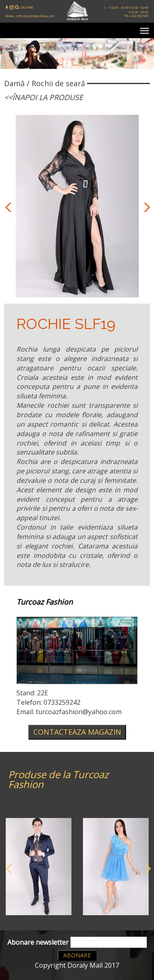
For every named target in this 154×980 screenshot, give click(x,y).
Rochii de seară (58, 83)
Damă (14, 83)
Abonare (77, 955)
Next (145, 206)
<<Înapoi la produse (44, 97)
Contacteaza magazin (77, 732)
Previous (7, 206)
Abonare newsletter (77, 942)
